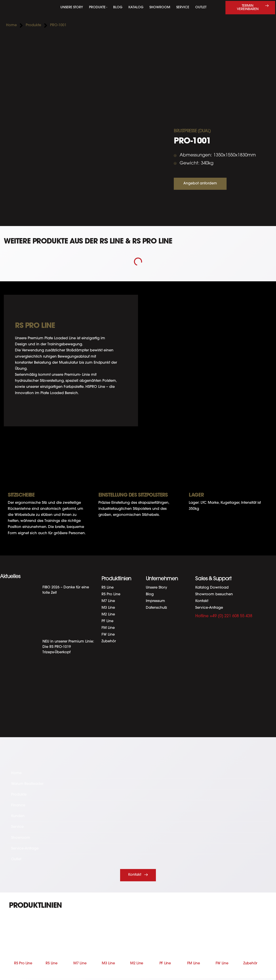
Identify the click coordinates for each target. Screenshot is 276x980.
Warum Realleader (28, 784)
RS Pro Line (111, 594)
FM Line (108, 628)
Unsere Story (72, 7)
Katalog (136, 7)
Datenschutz (156, 608)
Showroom (160, 7)
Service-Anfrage (209, 608)
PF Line (107, 621)
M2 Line (108, 615)
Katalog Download (212, 588)
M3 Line (108, 608)
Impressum (155, 601)
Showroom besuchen (214, 594)
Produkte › (98, 7)
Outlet (201, 7)
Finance (18, 806)
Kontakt (202, 601)
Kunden (18, 817)
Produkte (19, 795)
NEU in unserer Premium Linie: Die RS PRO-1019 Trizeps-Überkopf (68, 647)
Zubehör (109, 641)
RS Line (108, 588)
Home (17, 773)
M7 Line (108, 601)
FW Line (108, 635)
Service (183, 7)
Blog (118, 7)
